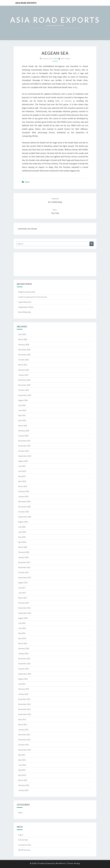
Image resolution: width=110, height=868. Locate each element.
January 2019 (23, 496)
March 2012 (23, 724)
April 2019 (22, 481)
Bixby (75, 87)
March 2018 (23, 547)
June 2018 (22, 532)
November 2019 (24, 446)
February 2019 (24, 491)
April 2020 (22, 420)
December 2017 (24, 562)
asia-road (65, 59)
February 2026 (24, 345)
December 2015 (24, 659)
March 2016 (23, 643)
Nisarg (77, 863)
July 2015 (22, 684)
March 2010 (23, 780)
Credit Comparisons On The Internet (33, 297)
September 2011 (25, 750)
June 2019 (22, 471)
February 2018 (24, 552)
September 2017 (25, 577)
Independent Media (26, 307)
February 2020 (24, 431)
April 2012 (22, 719)
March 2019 (23, 486)
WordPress (61, 863)
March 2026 (23, 339)
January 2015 (23, 694)
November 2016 (24, 608)
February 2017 (24, 603)
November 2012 (24, 709)
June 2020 (22, 410)
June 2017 (22, 593)
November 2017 (24, 567)
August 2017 (23, 583)
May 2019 (22, 476)
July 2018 (22, 527)
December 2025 (24, 350)
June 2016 (22, 628)
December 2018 (24, 501)
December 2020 (24, 380)
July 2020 (22, 405)
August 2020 (23, 400)
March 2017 (23, 598)
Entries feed (23, 840)
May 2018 (22, 537)
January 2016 (23, 653)
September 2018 (25, 517)
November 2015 (24, 664)
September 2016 (25, 613)
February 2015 (24, 689)
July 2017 (22, 588)
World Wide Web (25, 312)
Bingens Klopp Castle (27, 292)
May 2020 (22, 415)
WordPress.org (24, 850)
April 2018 (22, 542)
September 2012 (25, 714)
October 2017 (24, 572)
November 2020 (24, 385)
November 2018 (24, 507)
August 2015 (23, 679)
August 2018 (23, 522)
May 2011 (22, 755)
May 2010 (22, 770)
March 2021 (23, 365)
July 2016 (22, 623)
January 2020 (23, 436)
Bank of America (63, 101)
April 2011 (22, 760)
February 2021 (24, 370)
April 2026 (22, 334)
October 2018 (24, 512)
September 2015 (25, 674)
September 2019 (25, 456)
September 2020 (25, 395)
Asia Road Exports (26, 3)
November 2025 (24, 355)
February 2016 (24, 648)
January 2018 (23, 557)
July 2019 (22, 466)
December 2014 (24, 699)
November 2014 (24, 704)
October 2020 (24, 390)
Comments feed (25, 845)
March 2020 (23, 426)
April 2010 (22, 775)
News (27, 182)
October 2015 (24, 669)
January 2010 (23, 790)
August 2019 (23, 461)
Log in (21, 835)
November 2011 (24, 740)
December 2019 (24, 441)
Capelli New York (25, 302)
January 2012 (23, 730)
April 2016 (22, 638)
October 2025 (24, 360)
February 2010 (24, 785)
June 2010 (22, 765)
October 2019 (24, 451)
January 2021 (23, 375)
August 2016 (23, 618)
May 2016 (22, 633)
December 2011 (24, 735)
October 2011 (24, 745)
